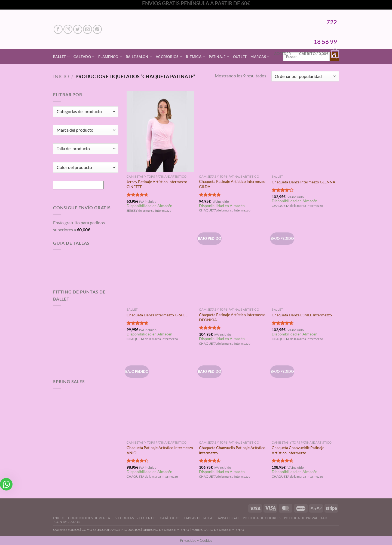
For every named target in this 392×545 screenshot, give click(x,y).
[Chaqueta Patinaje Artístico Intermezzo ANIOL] (160, 398)
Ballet (61, 57)
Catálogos (170, 518)
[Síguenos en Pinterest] (97, 29)
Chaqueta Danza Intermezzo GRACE (157, 315)
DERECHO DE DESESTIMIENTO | (167, 530)
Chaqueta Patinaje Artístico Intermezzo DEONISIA (232, 317)
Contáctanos (67, 522)
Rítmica (195, 57)
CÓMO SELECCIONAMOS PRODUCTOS (111, 530)
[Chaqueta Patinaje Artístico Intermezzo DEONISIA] (233, 265)
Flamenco (110, 57)
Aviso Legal (229, 518)
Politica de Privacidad (306, 518)
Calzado (84, 57)
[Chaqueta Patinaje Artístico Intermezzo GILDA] (233, 131)
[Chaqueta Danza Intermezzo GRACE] (160, 265)
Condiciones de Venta (89, 518)
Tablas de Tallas (199, 518)
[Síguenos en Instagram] (68, 29)
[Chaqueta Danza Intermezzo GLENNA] (305, 131)
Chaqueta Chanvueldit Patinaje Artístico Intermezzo (298, 450)
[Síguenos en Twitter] (78, 29)
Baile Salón (139, 57)
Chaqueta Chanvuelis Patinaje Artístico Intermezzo (232, 450)
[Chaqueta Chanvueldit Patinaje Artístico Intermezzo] (305, 398)
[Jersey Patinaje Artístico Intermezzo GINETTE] (160, 131)
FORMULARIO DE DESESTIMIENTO (218, 530)
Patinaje (219, 57)
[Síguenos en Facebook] (58, 29)
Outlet (240, 57)
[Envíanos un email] (88, 29)
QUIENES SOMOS (66, 530)
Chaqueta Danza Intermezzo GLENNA (304, 182)
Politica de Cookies (262, 518)
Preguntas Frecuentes (135, 518)
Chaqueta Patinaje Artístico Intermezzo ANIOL (160, 450)
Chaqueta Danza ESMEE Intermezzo (302, 315)
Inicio (61, 76)
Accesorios (169, 57)
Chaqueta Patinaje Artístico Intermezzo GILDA (232, 184)
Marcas (260, 57)
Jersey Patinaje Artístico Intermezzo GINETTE (157, 184)
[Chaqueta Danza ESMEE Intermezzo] (305, 265)
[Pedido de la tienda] (305, 76)
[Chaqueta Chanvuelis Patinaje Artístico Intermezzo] (233, 398)
